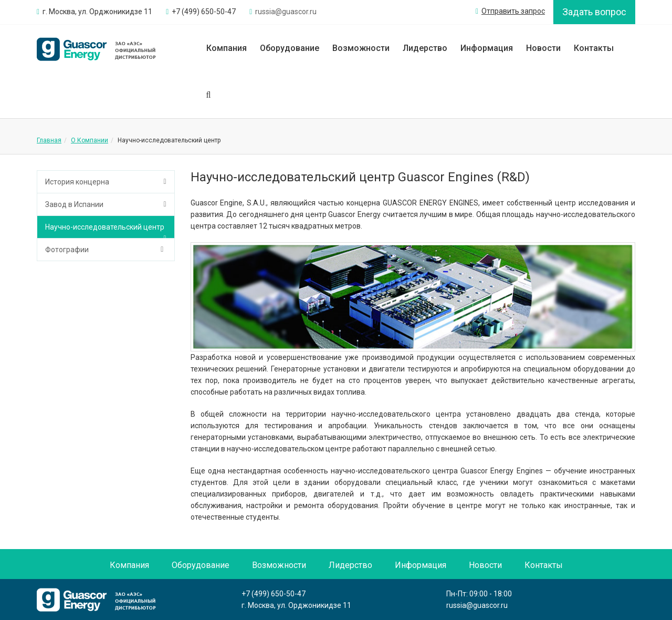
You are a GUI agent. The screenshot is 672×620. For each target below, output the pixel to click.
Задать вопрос (594, 12)
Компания (227, 48)
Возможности (361, 48)
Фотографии (67, 250)
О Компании (90, 140)
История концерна (77, 182)
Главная (49, 140)
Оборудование (290, 48)
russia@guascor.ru (477, 605)
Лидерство (425, 48)
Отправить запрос (510, 11)
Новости (543, 48)
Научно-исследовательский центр (105, 227)
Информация (487, 48)
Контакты (594, 48)
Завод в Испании (74, 204)
